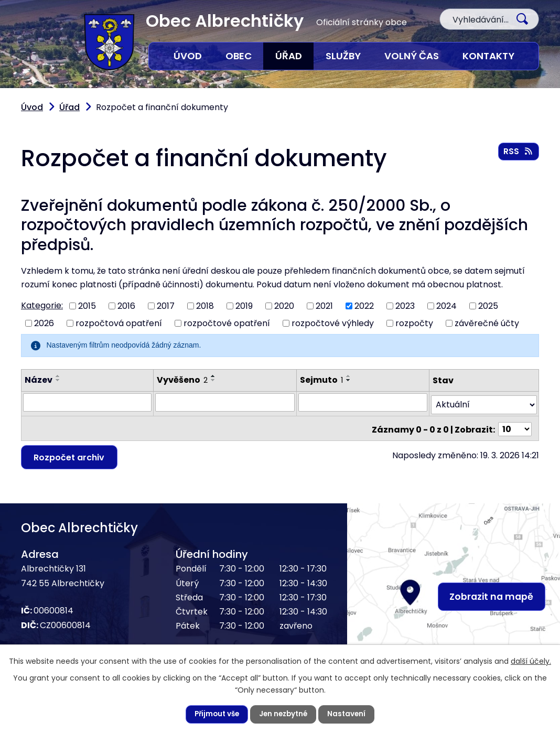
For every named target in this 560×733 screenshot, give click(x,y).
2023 (405, 306)
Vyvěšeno (182, 380)
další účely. (531, 661)
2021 (324, 306)
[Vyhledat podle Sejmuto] (363, 402)
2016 (126, 306)
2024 (446, 306)
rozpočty (414, 323)
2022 (364, 306)
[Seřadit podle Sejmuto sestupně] (349, 380)
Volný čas (412, 56)
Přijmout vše (215, 714)
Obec (239, 56)
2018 (205, 306)
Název (39, 380)
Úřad (289, 56)
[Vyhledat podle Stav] (484, 402)
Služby (343, 56)
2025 (488, 306)
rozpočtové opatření (227, 323)
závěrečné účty (487, 323)
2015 (87, 306)
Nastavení (349, 714)
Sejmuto (322, 380)
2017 (166, 306)
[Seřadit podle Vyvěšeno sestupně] (213, 380)
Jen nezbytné (284, 714)
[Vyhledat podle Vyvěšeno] (225, 402)
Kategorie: (42, 305)
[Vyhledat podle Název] (87, 402)
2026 (44, 323)
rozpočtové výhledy (333, 323)
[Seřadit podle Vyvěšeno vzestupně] (213, 376)
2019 (244, 306)
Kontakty (488, 56)
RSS (518, 152)
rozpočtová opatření (119, 323)
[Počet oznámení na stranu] (515, 425)
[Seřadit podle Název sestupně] (58, 380)
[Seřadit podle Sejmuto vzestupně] (349, 376)
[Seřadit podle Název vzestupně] (58, 376)
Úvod (188, 56)
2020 (284, 306)
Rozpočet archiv (71, 453)
